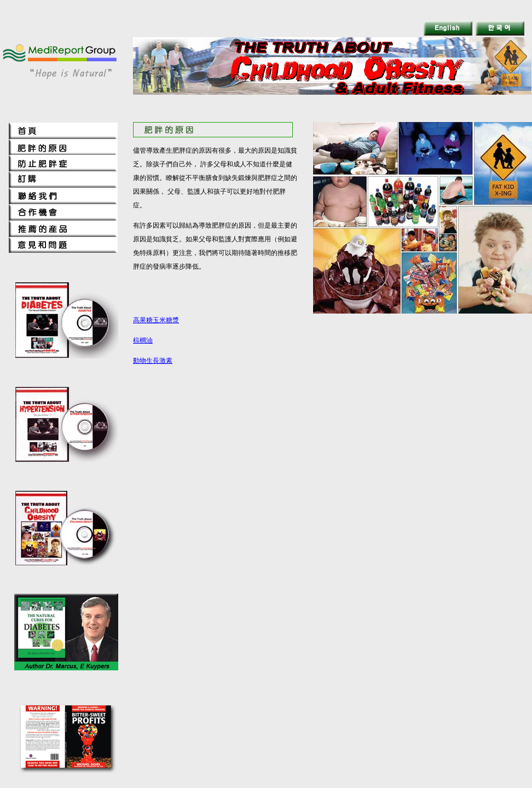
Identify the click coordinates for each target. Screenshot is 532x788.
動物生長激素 (153, 361)
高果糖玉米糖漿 (156, 320)
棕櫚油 (143, 340)
